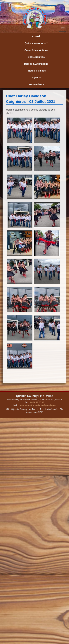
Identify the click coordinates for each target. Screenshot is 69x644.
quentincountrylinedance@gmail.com (37, 405)
